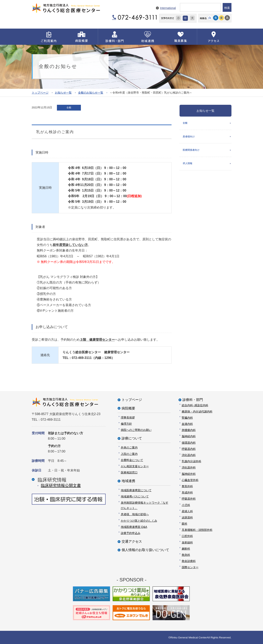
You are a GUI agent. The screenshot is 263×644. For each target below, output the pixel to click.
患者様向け (189, 137)
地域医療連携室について (136, 490)
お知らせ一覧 (63, 92)
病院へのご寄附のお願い (136, 430)
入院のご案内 (129, 454)
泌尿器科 (187, 517)
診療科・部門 (193, 400)
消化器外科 (189, 467)
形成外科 (187, 492)
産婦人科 (187, 511)
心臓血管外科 (190, 480)
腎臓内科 (187, 417)
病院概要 (128, 408)
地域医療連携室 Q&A (134, 527)
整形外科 (187, 486)
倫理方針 (126, 423)
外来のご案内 (129, 447)
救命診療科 (189, 561)
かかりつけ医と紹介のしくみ (139, 520)
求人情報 (188, 164)
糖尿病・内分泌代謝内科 (197, 411)
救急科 (186, 555)
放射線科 (187, 542)
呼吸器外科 (189, 499)
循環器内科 (189, 442)
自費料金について (132, 460)
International (168, 8)
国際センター (190, 567)
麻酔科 (186, 548)
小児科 (186, 505)
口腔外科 (187, 536)
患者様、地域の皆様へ (135, 514)
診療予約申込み (131, 533)
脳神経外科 (189, 474)
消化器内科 (189, 455)
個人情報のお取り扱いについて (145, 550)
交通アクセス (132, 542)
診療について (132, 438)
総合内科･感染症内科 (195, 405)
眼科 (185, 524)
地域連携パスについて (135, 496)
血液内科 (187, 424)
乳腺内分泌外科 (192, 461)
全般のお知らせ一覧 (91, 92)
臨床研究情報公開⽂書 (61, 485)
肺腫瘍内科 (189, 430)
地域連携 (128, 481)
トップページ (40, 92)
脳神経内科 (189, 436)
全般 (185, 123)
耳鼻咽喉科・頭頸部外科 (197, 530)
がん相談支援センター (135, 466)
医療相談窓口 (129, 472)
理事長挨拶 (128, 417)
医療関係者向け (191, 150)
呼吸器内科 (189, 449)
